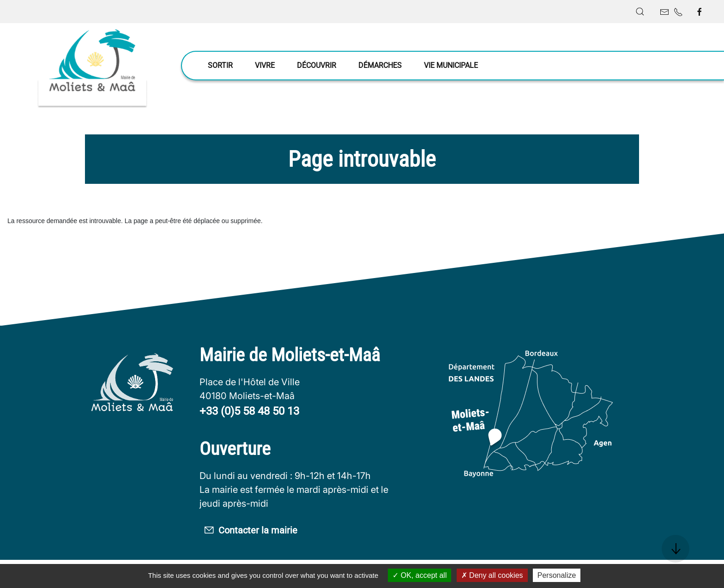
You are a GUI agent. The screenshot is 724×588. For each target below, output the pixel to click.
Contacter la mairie (262, 532)
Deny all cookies (492, 575)
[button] (640, 12)
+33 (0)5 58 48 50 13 (249, 411)
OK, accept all (419, 575)
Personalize (557, 575)
